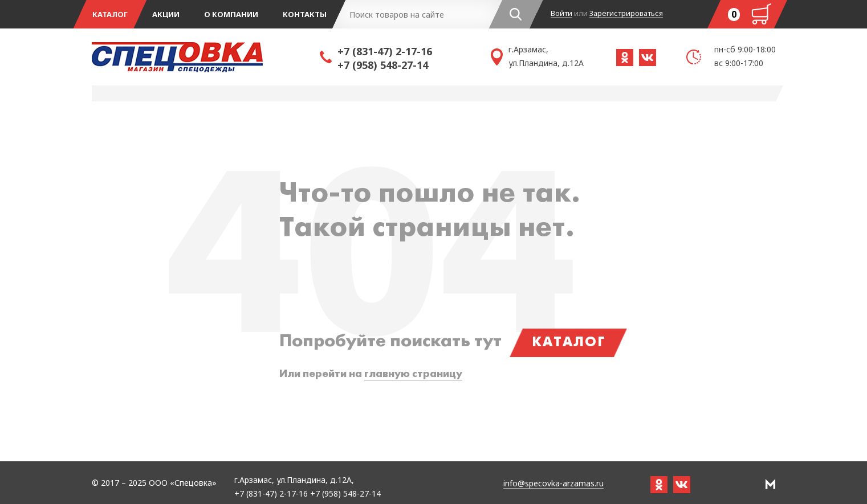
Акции (166, 14)
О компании (231, 14)
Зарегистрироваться (626, 14)
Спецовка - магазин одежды (206, 57)
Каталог (110, 14)
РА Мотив (770, 484)
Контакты (305, 14)
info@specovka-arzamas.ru (553, 484)
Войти (561, 14)
